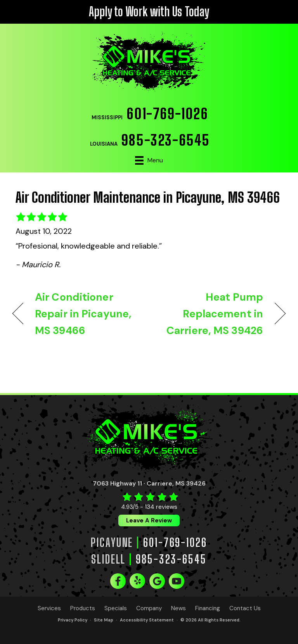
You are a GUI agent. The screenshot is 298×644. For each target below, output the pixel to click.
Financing (208, 608)
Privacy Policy (73, 620)
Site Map (104, 620)
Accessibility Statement (147, 620)
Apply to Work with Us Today (149, 12)
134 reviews (161, 507)
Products (83, 608)
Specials (116, 608)
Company (149, 608)
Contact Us (245, 608)
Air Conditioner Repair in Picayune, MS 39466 (83, 314)
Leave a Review (149, 520)
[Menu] (149, 160)
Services (49, 608)
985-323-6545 (166, 140)
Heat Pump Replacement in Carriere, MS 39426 (210, 314)
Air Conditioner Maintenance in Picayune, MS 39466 (148, 198)
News (178, 608)
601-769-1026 (167, 114)
